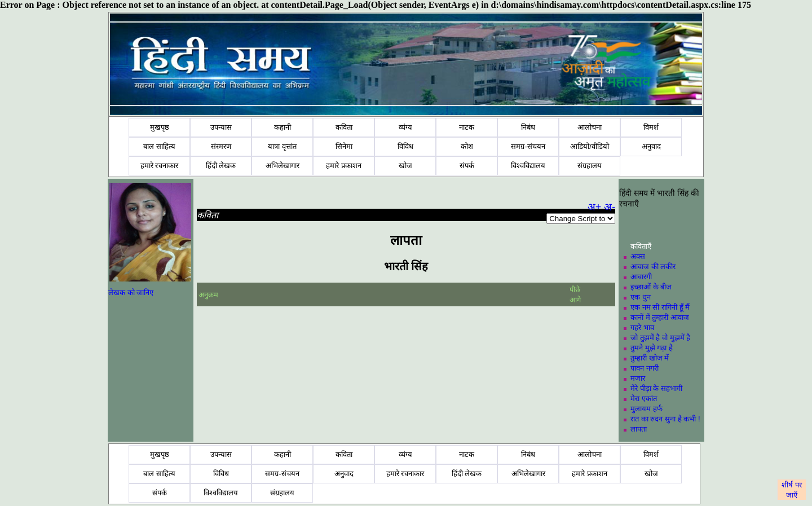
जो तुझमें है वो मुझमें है (660, 338)
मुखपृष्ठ (160, 127)
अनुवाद (651, 146)
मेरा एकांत (644, 399)
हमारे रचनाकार (160, 166)
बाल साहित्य (159, 146)
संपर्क (467, 166)
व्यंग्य (405, 127)
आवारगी (641, 277)
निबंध (528, 127)
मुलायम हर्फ (646, 409)
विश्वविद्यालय (528, 166)
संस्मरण (221, 146)
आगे (575, 300)
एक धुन (641, 297)
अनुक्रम (208, 295)
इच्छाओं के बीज (651, 287)
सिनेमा (344, 146)
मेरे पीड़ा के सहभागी (656, 388)
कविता (344, 127)
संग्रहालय (590, 166)
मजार (638, 378)
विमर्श (651, 127)
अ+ (595, 207)
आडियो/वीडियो (590, 146)
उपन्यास (221, 127)
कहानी (283, 127)
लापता (639, 429)
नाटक (467, 127)
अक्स (638, 256)
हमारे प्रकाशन (344, 166)
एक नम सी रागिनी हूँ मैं (660, 307)
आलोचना (590, 127)
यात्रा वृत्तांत (282, 146)
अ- (610, 207)
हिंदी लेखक (221, 166)
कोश (467, 146)
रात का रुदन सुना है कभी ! (665, 419)
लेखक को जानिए (131, 292)
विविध (405, 146)
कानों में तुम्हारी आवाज (660, 317)
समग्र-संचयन (528, 146)
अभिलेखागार (283, 166)
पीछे (576, 290)
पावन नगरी (645, 368)
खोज (405, 166)
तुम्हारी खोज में (650, 358)
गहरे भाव (642, 327)
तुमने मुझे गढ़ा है (652, 348)
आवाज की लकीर (653, 267)
